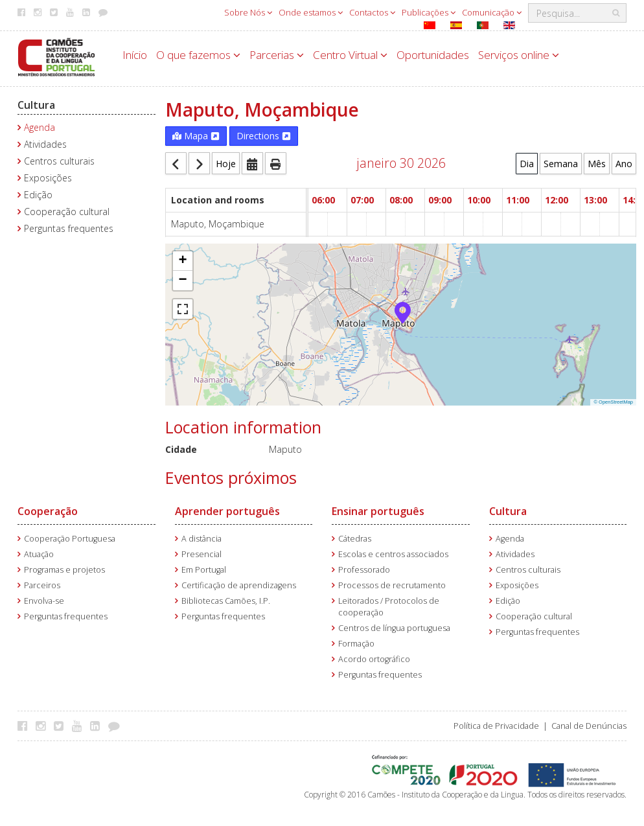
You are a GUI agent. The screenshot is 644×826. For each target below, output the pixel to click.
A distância (201, 539)
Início (135, 55)
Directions (264, 136)
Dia (527, 164)
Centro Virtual (350, 55)
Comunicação (492, 12)
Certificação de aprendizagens (239, 585)
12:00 (557, 200)
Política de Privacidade (496, 726)
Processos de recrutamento (392, 585)
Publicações (429, 12)
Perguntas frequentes (69, 228)
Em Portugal (204, 570)
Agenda (40, 127)
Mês (597, 164)
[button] (403, 312)
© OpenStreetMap (613, 402)
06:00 (323, 200)
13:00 (595, 200)
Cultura (36, 105)
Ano (624, 164)
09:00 (440, 200)
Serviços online (519, 55)
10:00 (479, 200)
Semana (561, 164)
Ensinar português (378, 511)
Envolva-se (44, 601)
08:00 (401, 200)
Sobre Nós (248, 12)
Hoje (226, 164)
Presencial (201, 554)
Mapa (196, 136)
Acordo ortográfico (374, 659)
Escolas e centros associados (393, 554)
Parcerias (277, 55)
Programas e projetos (64, 570)
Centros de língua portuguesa (394, 628)
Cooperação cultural (67, 212)
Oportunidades (433, 55)
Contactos (372, 12)
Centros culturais (59, 161)
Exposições (48, 178)
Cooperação (48, 511)
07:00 (362, 200)
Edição (38, 195)
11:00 (518, 200)
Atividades (45, 144)
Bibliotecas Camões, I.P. (226, 601)
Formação (356, 644)
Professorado (364, 570)
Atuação (39, 554)
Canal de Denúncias (589, 726)
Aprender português (227, 511)
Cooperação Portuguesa (70, 539)
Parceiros (42, 585)
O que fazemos (198, 55)
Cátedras (355, 539)
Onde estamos (311, 12)
